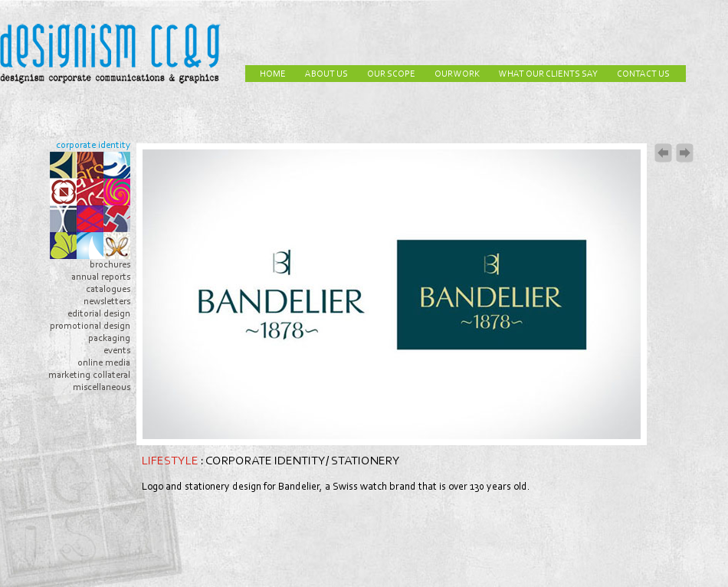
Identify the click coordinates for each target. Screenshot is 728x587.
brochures (110, 265)
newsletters (107, 302)
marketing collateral (89, 375)
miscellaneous (102, 387)
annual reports (101, 277)
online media (104, 363)
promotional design (90, 326)
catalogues (108, 289)
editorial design (99, 314)
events (117, 351)
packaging (109, 338)
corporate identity (93, 145)
